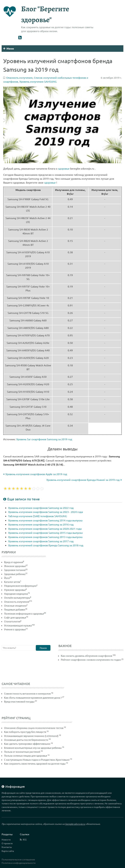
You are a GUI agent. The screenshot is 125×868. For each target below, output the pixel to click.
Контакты (7, 847)
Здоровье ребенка (16, 574)
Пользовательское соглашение (18, 859)
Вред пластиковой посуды (19, 701)
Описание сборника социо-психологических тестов (34, 728)
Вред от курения (14, 562)
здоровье (64, 168)
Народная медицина (17, 594)
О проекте (7, 843)
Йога (8, 578)
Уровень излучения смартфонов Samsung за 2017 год (41, 541)
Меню (9, 48)
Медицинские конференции (21, 586)
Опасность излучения (18, 602)
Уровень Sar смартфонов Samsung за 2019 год (44, 439)
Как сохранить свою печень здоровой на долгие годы (35, 764)
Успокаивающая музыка (19, 625)
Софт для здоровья (16, 617)
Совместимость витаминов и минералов (27, 693)
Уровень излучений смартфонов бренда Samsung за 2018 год (46, 545)
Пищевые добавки (16, 609)
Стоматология (13, 621)
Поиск (43, 648)
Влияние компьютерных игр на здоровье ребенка (33, 748)
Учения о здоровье (16, 629)
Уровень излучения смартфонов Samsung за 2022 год (41, 508)
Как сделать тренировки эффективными (27, 744)
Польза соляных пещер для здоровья (26, 756)
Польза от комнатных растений (22, 752)
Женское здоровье (16, 566)
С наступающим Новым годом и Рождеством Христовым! (37, 760)
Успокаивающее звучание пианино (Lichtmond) (31, 736)
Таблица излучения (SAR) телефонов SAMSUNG (38, 516)
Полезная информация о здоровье (25, 613)
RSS (25, 839)
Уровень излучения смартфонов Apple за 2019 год (35, 474)
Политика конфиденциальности (19, 863)
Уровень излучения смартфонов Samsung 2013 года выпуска (45, 537)
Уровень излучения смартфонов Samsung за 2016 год (41, 524)
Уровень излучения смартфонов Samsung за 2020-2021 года (45, 529)
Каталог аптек (13, 582)
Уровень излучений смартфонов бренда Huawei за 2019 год (84, 480)
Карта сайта (8, 851)
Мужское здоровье (15, 590)
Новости (6, 839)
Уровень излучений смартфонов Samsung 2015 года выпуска (45, 533)
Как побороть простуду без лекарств (25, 732)
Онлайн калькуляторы (18, 598)
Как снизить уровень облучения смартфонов (87, 656)
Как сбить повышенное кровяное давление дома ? (33, 698)
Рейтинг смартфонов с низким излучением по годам (91, 660)
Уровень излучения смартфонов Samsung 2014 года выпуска (45, 520)
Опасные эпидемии (16, 606)
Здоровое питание (16, 570)
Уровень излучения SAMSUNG (38, 81)
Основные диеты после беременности (26, 740)
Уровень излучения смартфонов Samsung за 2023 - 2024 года (45, 512)
